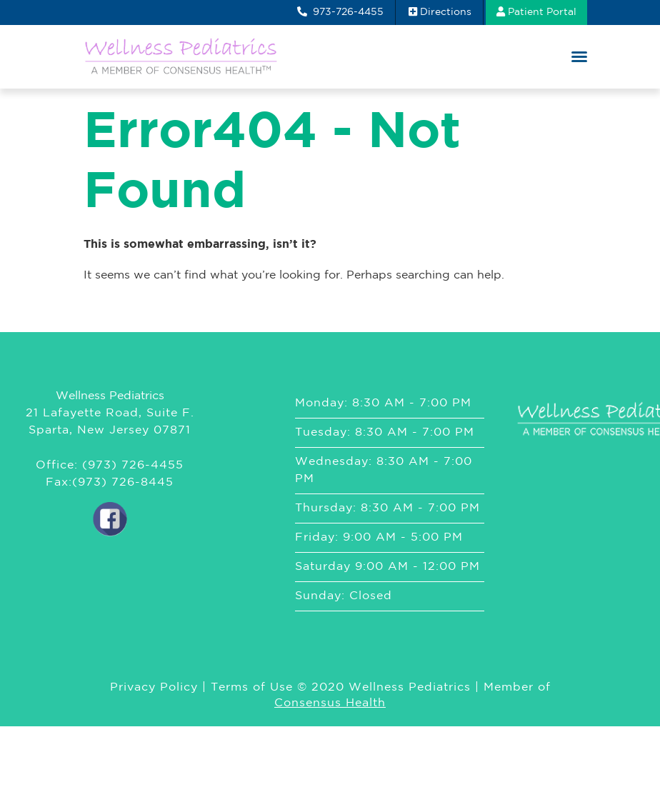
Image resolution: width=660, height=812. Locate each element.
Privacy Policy (154, 687)
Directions (440, 11)
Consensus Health (330, 703)
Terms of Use (252, 687)
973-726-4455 (340, 11)
